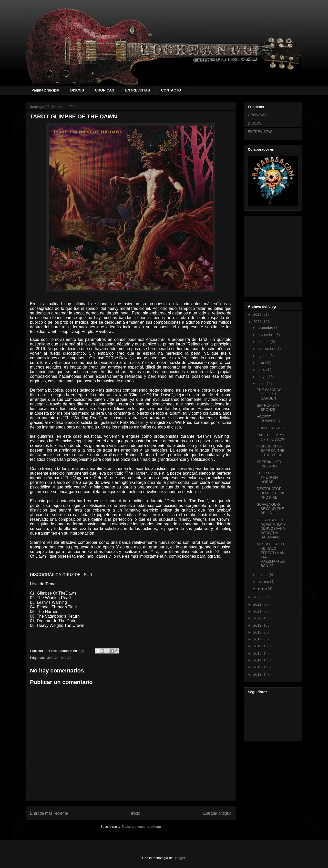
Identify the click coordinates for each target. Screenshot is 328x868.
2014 (258, 660)
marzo (263, 575)
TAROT (66, 658)
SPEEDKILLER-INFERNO (270, 464)
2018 (258, 632)
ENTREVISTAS (138, 90)
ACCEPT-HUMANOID (268, 419)
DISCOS (77, 90)
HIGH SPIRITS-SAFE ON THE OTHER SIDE (271, 451)
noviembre (266, 335)
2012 (258, 674)
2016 (258, 646)
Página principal (45, 90)
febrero (264, 581)
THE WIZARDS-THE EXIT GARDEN (270, 394)
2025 (258, 314)
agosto (263, 356)
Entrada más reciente (49, 813)
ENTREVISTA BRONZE (268, 408)
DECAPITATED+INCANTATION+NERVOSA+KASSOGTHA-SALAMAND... (271, 529)
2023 (258, 597)
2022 (258, 604)
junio (262, 370)
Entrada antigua (217, 813)
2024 (258, 322)
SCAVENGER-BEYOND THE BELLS (270, 509)
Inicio (136, 813)
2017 (258, 639)
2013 (258, 667)
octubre (264, 342)
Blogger (179, 858)
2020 (258, 618)
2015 (258, 653)
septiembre (267, 349)
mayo (262, 377)
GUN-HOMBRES (270, 428)
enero (263, 588)
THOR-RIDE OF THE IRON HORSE (270, 477)
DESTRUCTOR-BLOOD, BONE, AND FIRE (271, 493)
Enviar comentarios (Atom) (141, 827)
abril (261, 384)
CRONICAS (105, 90)
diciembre (266, 328)
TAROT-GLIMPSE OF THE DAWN (271, 437)
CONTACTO (171, 90)
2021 (258, 611)
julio (261, 363)
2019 (258, 625)
